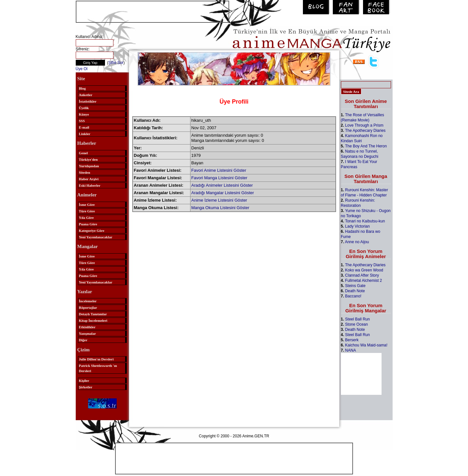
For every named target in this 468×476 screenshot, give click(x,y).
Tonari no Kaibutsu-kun (365, 221)
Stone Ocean (357, 324)
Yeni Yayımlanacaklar (96, 237)
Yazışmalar (88, 333)
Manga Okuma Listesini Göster (220, 208)
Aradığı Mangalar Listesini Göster (223, 193)
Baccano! (353, 296)
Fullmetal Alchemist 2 (364, 281)
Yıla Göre (86, 218)
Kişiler (84, 381)
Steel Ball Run (357, 319)
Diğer (83, 340)
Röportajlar (88, 307)
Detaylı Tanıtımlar (93, 314)
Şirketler (86, 387)
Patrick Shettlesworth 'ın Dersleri (98, 368)
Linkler (85, 134)
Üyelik (84, 108)
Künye (84, 114)
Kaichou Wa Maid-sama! (366, 345)
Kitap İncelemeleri (93, 320)
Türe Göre (87, 211)
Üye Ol (82, 69)
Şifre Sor (116, 63)
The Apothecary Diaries (365, 131)
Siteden (85, 172)
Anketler (86, 95)
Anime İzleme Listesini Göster (219, 200)
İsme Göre (87, 205)
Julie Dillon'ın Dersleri (96, 359)
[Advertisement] (152, 11)
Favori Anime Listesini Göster (219, 170)
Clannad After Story (362, 275)
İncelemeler (88, 301)
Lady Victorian (357, 226)
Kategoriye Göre (92, 231)
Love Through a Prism (364, 125)
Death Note (355, 291)
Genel (84, 153)
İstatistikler (88, 101)
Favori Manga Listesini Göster (220, 178)
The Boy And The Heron (366, 146)
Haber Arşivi (89, 179)
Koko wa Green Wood (364, 270)
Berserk (352, 340)
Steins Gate (355, 286)
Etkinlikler (87, 327)
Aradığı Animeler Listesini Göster (222, 185)
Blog (82, 88)
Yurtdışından (89, 166)
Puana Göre (88, 224)
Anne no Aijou (357, 242)
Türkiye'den (88, 159)
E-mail (84, 127)
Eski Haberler (90, 185)
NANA (351, 350)
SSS (82, 121)
